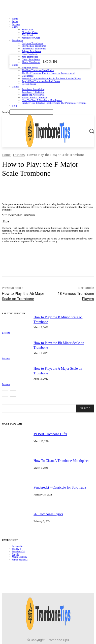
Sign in (48, 8)
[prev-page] (5, 394)
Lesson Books (29, 84)
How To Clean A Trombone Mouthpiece (42, 100)
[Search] (85, 408)
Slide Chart (27, 30)
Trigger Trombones (31, 51)
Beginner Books (30, 68)
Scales (15, 21)
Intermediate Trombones (34, 46)
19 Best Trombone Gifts (50, 434)
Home (15, 19)
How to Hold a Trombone (35, 97)
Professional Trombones (34, 49)
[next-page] (13, 394)
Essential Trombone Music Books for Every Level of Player (52, 78)
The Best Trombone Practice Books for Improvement (48, 73)
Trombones (17, 40)
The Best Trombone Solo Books (38, 70)
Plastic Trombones (31, 62)
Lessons (16, 24)
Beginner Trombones (32, 43)
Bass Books (28, 76)
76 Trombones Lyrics (48, 514)
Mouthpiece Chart (31, 38)
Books (15, 65)
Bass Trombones (30, 54)
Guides (15, 87)
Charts (15, 27)
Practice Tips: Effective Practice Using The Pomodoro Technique (54, 103)
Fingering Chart (30, 32)
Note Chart (27, 35)
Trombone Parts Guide (33, 89)
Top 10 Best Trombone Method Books (41, 81)
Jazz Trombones (30, 57)
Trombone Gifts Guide (33, 92)
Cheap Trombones (31, 59)
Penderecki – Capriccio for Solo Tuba (60, 487)
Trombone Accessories (33, 95)
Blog (14, 106)
